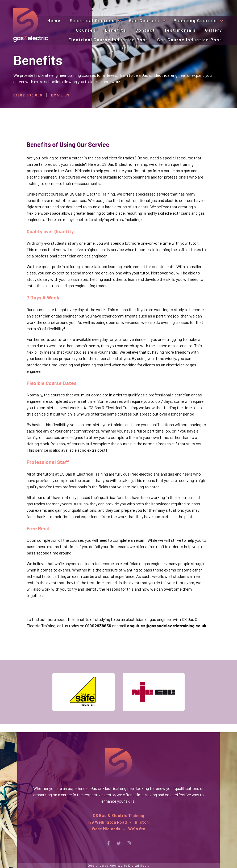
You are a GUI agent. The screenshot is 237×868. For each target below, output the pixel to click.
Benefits (116, 30)
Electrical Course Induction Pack (108, 39)
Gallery (214, 30)
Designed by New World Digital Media (119, 865)
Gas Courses (145, 20)
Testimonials (180, 30)
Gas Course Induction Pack (190, 39)
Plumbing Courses (196, 20)
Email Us (60, 95)
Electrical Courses (93, 20)
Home (54, 20)
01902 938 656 (28, 95)
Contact (145, 30)
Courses (86, 30)
